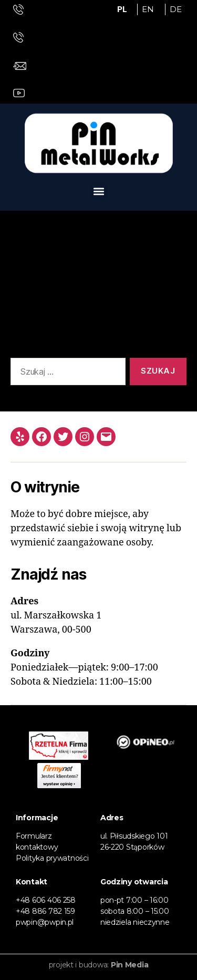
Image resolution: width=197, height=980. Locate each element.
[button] (98, 192)
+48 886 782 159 (45, 911)
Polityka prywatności (52, 858)
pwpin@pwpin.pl (45, 922)
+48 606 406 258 (46, 900)
